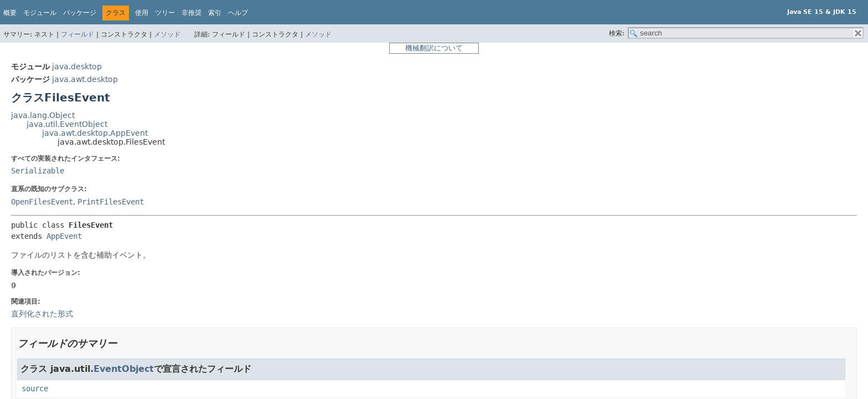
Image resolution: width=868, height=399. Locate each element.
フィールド (77, 34)
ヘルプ (238, 13)
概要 (10, 13)
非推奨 (192, 13)
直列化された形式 (42, 314)
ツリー (165, 13)
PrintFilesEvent (111, 202)
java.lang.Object (43, 115)
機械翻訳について (434, 48)
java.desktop (77, 66)
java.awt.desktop (85, 79)
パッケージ (80, 13)
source (35, 388)
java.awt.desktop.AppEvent (95, 133)
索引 (215, 13)
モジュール (40, 13)
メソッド (167, 34)
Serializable (38, 171)
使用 (142, 13)
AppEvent (64, 236)
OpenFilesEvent (42, 202)
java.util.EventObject (67, 124)
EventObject (124, 369)
